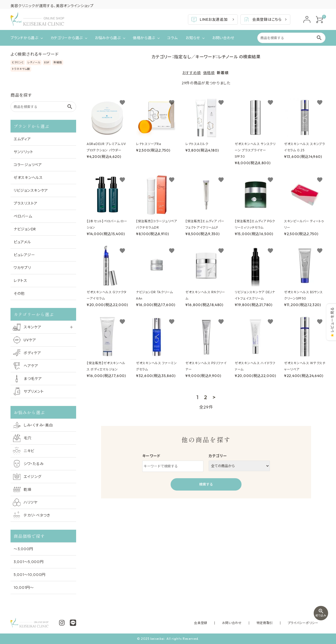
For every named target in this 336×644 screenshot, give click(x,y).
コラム (172, 38)
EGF (47, 62)
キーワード (151, 456)
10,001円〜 (24, 588)
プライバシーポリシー (306, 623)
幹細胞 (58, 62)
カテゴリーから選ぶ (67, 38)
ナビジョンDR (25, 229)
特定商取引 (275, 623)
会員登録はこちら (262, 19)
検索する (206, 484)
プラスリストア (26, 203)
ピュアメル (22, 242)
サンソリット (23, 152)
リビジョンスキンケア (31, 190)
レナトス (20, 281)
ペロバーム (23, 216)
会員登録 (225, 623)
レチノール (34, 62)
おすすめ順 (191, 73)
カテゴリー (218, 456)
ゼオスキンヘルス (28, 178)
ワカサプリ (22, 268)
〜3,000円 (23, 549)
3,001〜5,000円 (28, 562)
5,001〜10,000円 (30, 575)
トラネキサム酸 (21, 69)
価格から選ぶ (144, 38)
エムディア (22, 139)
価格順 (209, 73)
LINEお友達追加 (209, 20)
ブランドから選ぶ (24, 38)
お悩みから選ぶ (108, 38)
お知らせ (193, 38)
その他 (19, 293)
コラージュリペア (28, 165)
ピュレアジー (24, 255)
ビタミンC (18, 62)
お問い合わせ (223, 38)
